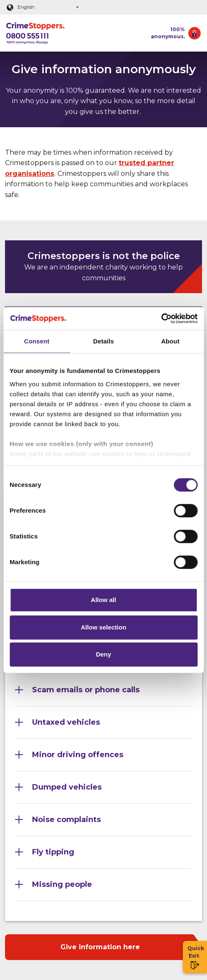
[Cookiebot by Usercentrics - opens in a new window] (161, 318)
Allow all (103, 600)
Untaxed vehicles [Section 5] (66, 722)
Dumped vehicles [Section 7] (67, 787)
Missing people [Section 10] (62, 884)
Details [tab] (104, 341)
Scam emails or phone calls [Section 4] (86, 690)
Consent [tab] (37, 341)
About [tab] (170, 341)
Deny (103, 654)
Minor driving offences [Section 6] (78, 755)
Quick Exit (195, 957)
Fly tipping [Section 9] (53, 852)
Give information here (100, 947)
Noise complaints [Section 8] (66, 820)
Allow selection (103, 627)
